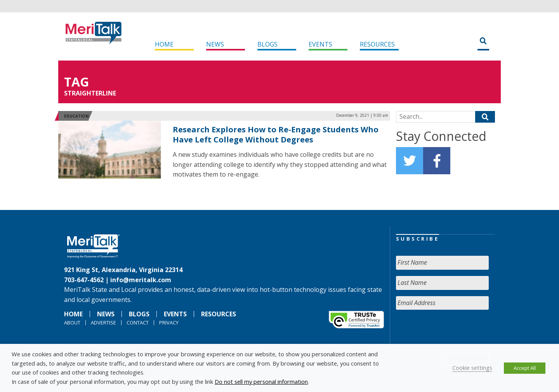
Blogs (267, 44)
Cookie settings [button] (472, 368)
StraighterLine (90, 93)
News (215, 44)
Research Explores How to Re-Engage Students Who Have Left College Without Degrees (276, 134)
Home (164, 44)
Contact (138, 323)
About (72, 323)
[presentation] (455, 331)
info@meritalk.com (141, 280)
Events (320, 44)
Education (76, 116)
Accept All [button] (525, 368)
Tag (76, 82)
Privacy (169, 323)
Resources (377, 44)
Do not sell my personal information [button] (261, 382)
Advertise (103, 323)
